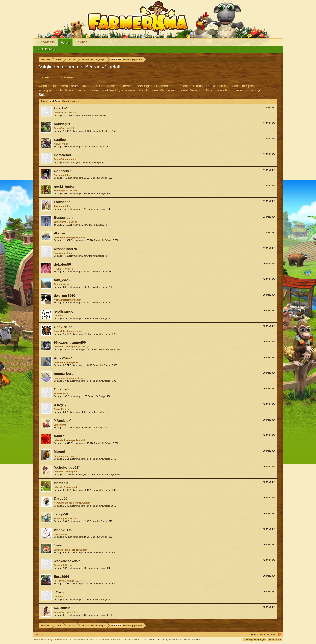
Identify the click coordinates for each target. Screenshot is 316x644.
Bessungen (63, 218)
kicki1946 (62, 108)
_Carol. (60, 592)
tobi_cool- (62, 280)
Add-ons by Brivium (177, 639)
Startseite (48, 42)
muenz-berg (64, 374)
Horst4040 (62, 155)
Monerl (60, 452)
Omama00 (62, 389)
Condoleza (63, 171)
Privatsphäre (275, 639)
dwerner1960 (64, 296)
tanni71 (60, 436)
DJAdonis (62, 608)
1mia (58, 545)
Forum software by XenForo (62, 639)
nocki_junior (64, 186)
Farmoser (62, 202)
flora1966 (61, 577)
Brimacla (61, 483)
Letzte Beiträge (46, 49)
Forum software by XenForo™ (118, 639)
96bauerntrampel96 (70, 342)
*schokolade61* (67, 467)
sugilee (60, 139)
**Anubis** (62, 421)
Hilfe (263, 635)
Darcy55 (61, 498)
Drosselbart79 (65, 249)
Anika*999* (63, 358)
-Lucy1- (60, 405)
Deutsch (39, 635)
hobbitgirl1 (63, 124)
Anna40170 (63, 530)
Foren (65, 42)
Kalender (82, 42)
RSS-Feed (280, 635)
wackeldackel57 (67, 561)
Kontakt (254, 635)
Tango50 (61, 514)
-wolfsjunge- (64, 311)
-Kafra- (59, 233)
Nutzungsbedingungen (255, 639)
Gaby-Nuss (63, 327)
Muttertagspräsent (64, 101)
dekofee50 (62, 264)
